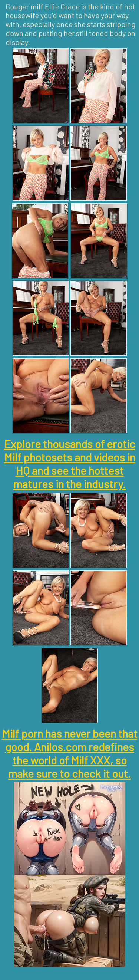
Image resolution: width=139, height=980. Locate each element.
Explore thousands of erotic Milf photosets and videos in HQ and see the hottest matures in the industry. (70, 464)
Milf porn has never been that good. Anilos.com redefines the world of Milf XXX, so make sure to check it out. (70, 753)
